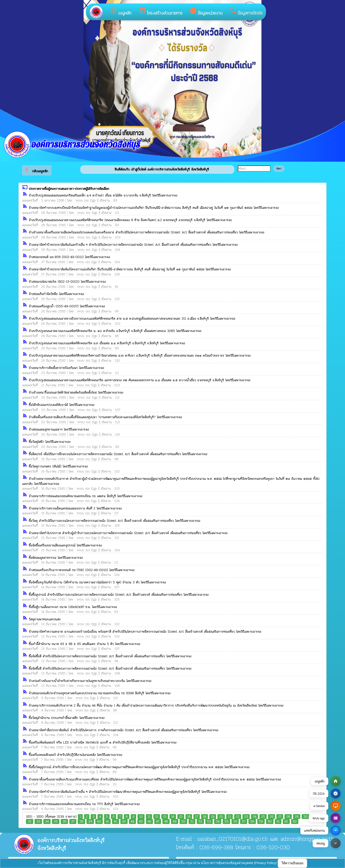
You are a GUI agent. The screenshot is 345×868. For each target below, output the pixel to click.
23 (246, 817)
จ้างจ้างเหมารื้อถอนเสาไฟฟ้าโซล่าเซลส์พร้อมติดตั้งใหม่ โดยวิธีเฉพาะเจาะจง (76, 392)
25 (263, 817)
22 (238, 817)
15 (181, 817)
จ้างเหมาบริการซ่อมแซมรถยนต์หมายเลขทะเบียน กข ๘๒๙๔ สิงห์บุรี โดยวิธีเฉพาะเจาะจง (86, 496)
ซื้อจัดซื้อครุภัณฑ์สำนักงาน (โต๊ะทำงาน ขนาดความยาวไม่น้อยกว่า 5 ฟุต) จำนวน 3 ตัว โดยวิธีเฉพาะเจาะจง (97, 582)
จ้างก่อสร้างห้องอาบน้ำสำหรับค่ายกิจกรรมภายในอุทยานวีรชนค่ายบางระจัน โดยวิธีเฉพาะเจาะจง (90, 681)
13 (165, 817)
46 (149, 821)
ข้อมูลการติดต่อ (246, 12)
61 (278, 821)
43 (124, 821)
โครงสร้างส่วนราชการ (160, 12)
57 (244, 821)
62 (286, 821)
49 (175, 821)
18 (205, 817)
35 (56, 821)
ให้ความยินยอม (292, 863)
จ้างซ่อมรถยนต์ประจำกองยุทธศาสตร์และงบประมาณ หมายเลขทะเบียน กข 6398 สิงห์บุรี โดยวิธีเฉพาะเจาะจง (100, 693)
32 (30, 821)
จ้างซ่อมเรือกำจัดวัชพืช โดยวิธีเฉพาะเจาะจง (56, 294)
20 (221, 817)
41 (107, 821)
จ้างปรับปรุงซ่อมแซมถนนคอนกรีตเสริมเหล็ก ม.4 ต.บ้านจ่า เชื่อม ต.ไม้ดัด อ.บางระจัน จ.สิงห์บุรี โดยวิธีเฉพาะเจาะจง (103, 195)
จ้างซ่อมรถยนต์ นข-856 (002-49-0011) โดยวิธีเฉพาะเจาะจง (69, 257)
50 (183, 821)
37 (73, 821)
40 (99, 821)
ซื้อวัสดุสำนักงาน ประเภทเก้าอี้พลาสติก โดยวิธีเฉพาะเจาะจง (67, 718)
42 (116, 821)
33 (38, 821)
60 (270, 821)
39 (90, 821)
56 (235, 821)
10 (141, 817)
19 (213, 817)
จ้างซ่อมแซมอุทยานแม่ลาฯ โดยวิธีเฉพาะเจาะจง (59, 429)
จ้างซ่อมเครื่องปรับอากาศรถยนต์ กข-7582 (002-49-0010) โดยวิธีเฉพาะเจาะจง (82, 570)
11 (149, 817)
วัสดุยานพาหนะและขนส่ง (45, 619)
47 (158, 821)
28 (288, 817)
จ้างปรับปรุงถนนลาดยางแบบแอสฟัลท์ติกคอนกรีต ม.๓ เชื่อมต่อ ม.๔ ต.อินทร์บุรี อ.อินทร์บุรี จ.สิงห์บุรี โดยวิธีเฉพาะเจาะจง (107, 343)
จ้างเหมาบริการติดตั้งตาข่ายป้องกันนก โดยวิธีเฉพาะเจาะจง (66, 368)
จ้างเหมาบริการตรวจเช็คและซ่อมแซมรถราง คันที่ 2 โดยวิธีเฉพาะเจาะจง (75, 508)
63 (295, 821)
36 (64, 821)
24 (255, 817)
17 (197, 817)
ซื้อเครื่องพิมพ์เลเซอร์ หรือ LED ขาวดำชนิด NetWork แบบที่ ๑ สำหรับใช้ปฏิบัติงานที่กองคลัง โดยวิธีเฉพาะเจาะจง (103, 742)
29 (297, 817)
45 (141, 821)
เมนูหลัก (121, 12)
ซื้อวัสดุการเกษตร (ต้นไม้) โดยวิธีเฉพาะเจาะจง (58, 466)
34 (47, 821)
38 (81, 821)
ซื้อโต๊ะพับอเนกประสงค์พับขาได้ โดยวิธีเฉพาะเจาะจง (62, 405)
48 (166, 821)
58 (252, 821)
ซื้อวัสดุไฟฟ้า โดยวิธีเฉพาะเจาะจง (50, 442)
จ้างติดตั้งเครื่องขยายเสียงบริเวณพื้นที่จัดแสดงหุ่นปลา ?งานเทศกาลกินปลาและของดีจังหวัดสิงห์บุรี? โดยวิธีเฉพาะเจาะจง (105, 417)
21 (229, 817)
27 (280, 817)
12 (157, 817)
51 (192, 821)
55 (226, 821)
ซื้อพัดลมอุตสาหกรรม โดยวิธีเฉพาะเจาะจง (56, 558)
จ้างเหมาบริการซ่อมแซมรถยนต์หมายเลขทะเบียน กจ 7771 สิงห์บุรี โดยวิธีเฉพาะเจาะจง (84, 804)
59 (261, 821)
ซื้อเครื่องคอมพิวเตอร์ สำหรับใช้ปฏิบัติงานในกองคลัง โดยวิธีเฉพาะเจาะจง (75, 755)
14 (173, 817)
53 (209, 821)
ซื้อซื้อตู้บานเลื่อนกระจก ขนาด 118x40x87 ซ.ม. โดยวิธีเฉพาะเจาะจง (73, 607)
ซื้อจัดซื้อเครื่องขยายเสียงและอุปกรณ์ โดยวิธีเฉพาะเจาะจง (65, 545)
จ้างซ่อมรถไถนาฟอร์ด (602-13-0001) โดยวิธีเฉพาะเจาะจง (67, 282)
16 (189, 817)
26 (272, 817)
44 (132, 821)
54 (218, 821)
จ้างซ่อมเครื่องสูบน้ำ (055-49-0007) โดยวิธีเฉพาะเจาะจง (67, 306)
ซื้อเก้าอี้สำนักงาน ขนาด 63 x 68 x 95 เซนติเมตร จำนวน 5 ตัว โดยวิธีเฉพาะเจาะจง (84, 644)
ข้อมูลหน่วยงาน (206, 12)
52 (200, 821)
